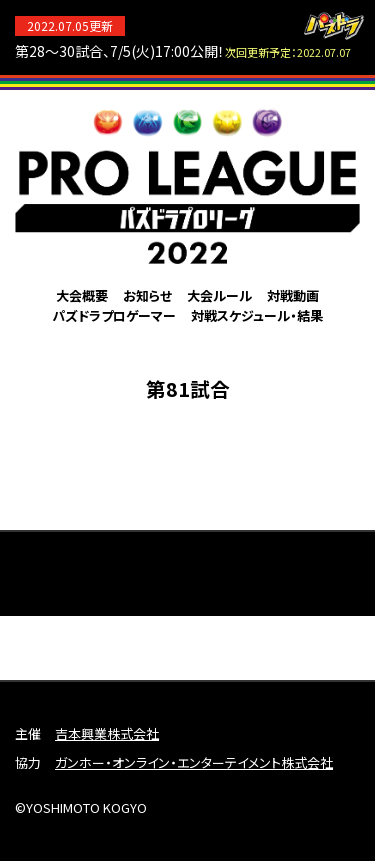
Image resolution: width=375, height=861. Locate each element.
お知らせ (147, 295)
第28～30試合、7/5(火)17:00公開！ (183, 51)
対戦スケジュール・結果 (257, 315)
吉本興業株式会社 (107, 733)
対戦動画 (293, 295)
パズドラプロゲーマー (114, 315)
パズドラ (334, 26)
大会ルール (219, 295)
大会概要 (82, 295)
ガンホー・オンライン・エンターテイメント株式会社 (194, 762)
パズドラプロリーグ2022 (187, 185)
